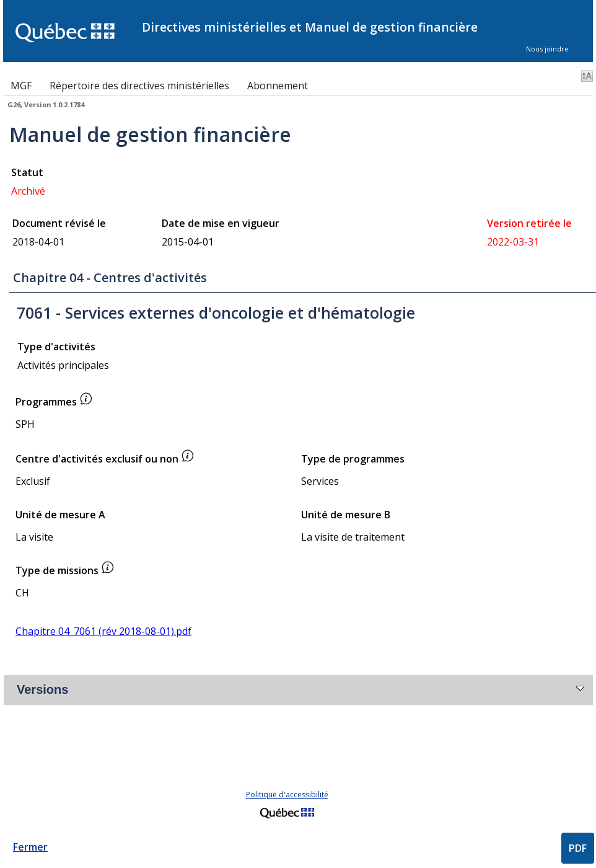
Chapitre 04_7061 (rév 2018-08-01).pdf (103, 631)
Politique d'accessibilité (287, 795)
